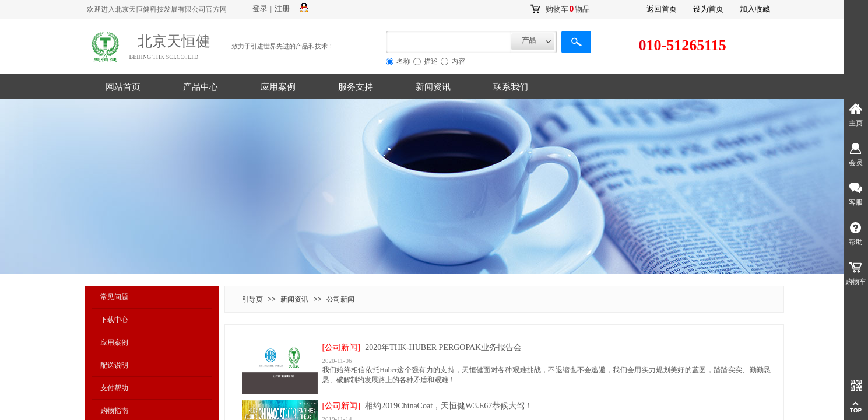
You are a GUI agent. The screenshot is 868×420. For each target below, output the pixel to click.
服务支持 (356, 87)
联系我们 (511, 87)
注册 (282, 8)
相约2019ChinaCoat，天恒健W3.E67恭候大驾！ (449, 406)
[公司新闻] (341, 347)
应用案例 (278, 87)
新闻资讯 (433, 87)
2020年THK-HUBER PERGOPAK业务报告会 (443, 347)
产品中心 (201, 87)
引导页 (252, 299)
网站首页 (123, 87)
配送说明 (114, 365)
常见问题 (114, 297)
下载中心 (114, 320)
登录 (260, 8)
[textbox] (449, 42)
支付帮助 (114, 388)
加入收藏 (755, 9)
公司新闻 (340, 299)
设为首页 (708, 9)
